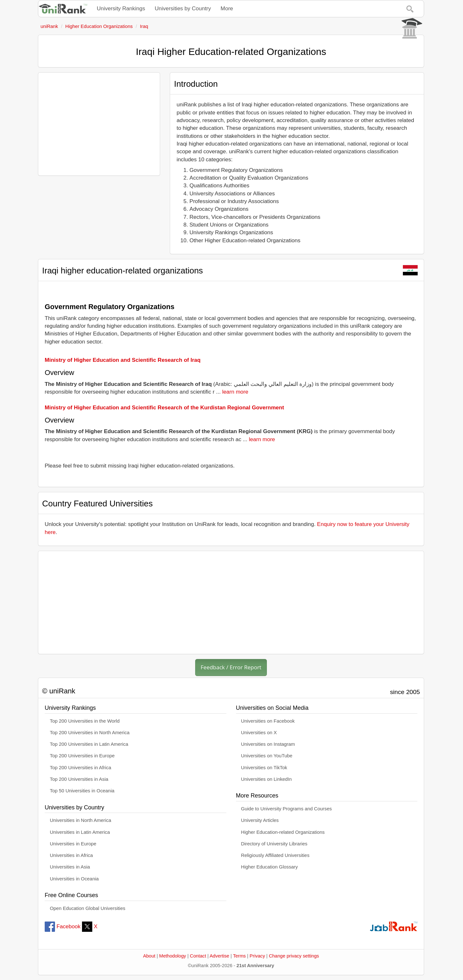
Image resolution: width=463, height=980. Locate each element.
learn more (235, 392)
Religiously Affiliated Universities (275, 855)
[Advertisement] (99, 124)
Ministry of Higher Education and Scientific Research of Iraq (123, 360)
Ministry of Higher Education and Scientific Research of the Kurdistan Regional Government (164, 408)
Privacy (257, 956)
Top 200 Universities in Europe (82, 756)
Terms (240, 956)
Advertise (219, 956)
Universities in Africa (71, 855)
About (149, 956)
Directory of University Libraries (274, 844)
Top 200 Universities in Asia (79, 779)
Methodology (173, 956)
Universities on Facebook (268, 721)
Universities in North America (81, 820)
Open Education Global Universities (88, 908)
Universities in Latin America (80, 832)
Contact (198, 956)
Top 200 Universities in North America (90, 733)
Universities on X (259, 733)
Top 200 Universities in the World (85, 721)
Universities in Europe (73, 844)
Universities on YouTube (267, 756)
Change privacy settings (294, 956)
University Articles (260, 820)
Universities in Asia (70, 867)
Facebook (63, 927)
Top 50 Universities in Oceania (82, 791)
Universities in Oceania (74, 879)
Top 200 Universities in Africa (81, 768)
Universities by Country (183, 9)
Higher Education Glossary (270, 867)
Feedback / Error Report (231, 667)
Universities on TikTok (264, 768)
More (227, 9)
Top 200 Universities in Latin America (89, 744)
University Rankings (121, 9)
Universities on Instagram (268, 744)
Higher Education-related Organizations (283, 832)
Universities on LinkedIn (267, 779)
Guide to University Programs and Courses (286, 809)
